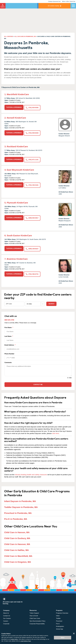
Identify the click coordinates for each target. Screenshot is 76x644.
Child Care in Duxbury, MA (17, 538)
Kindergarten (60, 626)
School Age (60, 628)
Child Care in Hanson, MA (17, 532)
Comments (8, 362)
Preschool (59, 620)
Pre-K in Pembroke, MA (16, 518)
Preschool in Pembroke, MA (18, 512)
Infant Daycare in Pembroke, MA (20, 501)
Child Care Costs (35, 618)
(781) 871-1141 (32, 159)
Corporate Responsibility (37, 623)
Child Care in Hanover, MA (17, 544)
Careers (6, 620)
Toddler (58, 618)
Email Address (38, 347)
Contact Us (7, 615)
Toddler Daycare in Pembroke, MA (21, 507)
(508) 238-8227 (32, 248)
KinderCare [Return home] (3, 6)
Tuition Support (34, 612)
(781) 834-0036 (32, 107)
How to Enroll (34, 615)
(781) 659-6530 (32, 133)
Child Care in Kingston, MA (18, 561)
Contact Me (38, 384)
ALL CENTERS (9, 36)
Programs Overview (62, 612)
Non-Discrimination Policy (37, 620)
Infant (58, 615)
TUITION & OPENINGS (14, 107)
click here (56, 433)
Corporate (6, 623)
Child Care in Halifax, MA (16, 550)
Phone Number (38, 356)
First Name (38, 330)
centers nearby (58, 6)
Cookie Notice (14, 639)
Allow (63, 638)
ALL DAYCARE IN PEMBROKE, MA (25, 36)
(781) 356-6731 (32, 273)
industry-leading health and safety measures (31, 474)
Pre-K (58, 623)
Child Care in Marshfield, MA (18, 555)
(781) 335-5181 (32, 184)
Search (51, 303)
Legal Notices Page (26, 641)
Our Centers (7, 618)
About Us (6, 612)
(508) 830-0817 (32, 217)
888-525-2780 (9, 319)
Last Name (38, 339)
